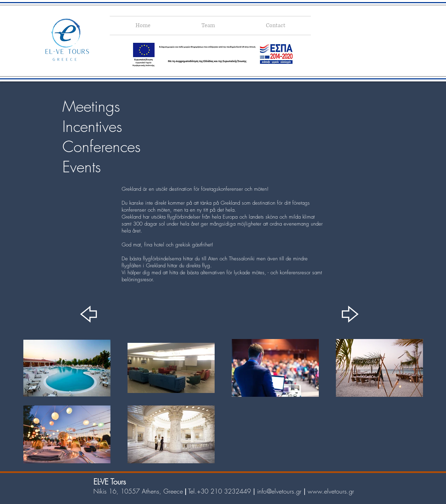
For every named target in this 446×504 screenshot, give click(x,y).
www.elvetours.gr (331, 491)
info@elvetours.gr (279, 491)
